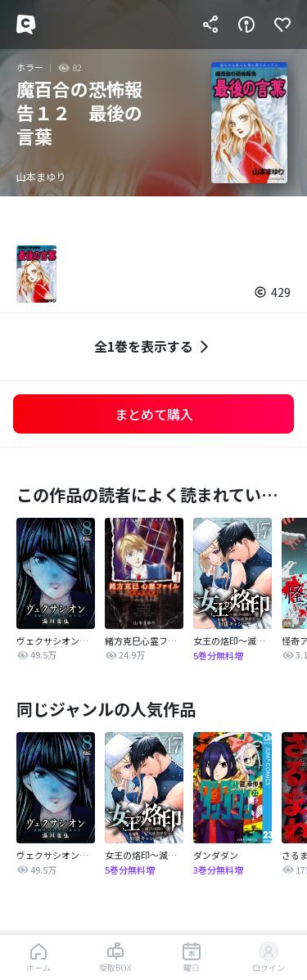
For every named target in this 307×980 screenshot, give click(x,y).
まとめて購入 (154, 414)
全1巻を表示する (153, 346)
